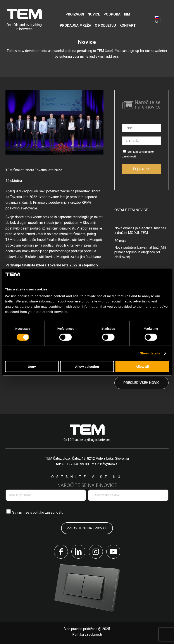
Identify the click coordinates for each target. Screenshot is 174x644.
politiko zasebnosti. (48, 512)
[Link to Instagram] (96, 552)
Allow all (142, 367)
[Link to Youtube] (113, 552)
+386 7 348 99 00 (75, 464)
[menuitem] (75, 14)
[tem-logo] (24, 20)
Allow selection (87, 367)
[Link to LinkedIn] (78, 552)
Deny (32, 367)
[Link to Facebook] (61, 552)
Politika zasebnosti (87, 635)
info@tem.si (109, 464)
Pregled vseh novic (141, 383)
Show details (150, 353)
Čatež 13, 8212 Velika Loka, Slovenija (100, 458)
